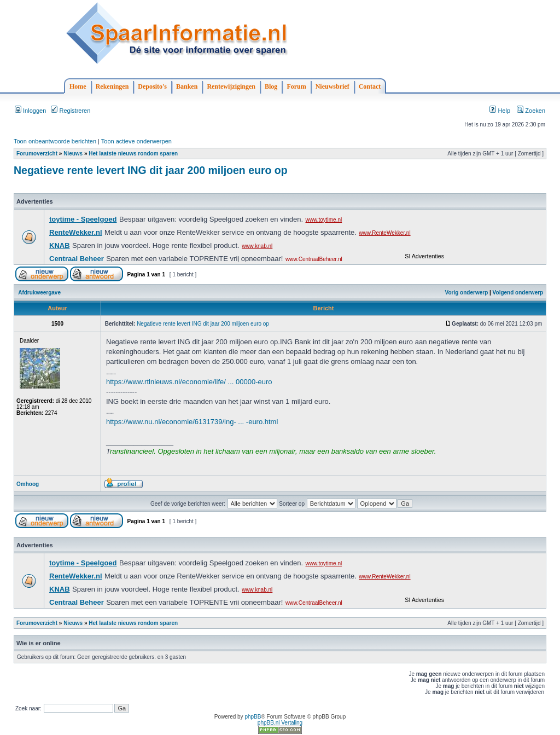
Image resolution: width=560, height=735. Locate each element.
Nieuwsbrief (332, 86)
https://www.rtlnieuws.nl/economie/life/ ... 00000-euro (189, 382)
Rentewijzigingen (231, 86)
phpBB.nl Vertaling (280, 723)
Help (500, 111)
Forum (296, 86)
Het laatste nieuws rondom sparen (133, 154)
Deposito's (152, 86)
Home (78, 86)
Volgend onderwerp (518, 293)
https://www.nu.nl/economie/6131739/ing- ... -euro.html (192, 422)
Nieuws (73, 154)
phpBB (253, 717)
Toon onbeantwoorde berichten (55, 141)
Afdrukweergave (39, 293)
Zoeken (531, 111)
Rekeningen (112, 86)
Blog (271, 86)
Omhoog (28, 484)
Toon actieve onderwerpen (136, 141)
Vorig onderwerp (467, 293)
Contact (370, 86)
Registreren (71, 111)
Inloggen (30, 111)
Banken (187, 86)
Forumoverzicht (37, 154)
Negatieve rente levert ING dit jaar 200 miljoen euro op (151, 170)
